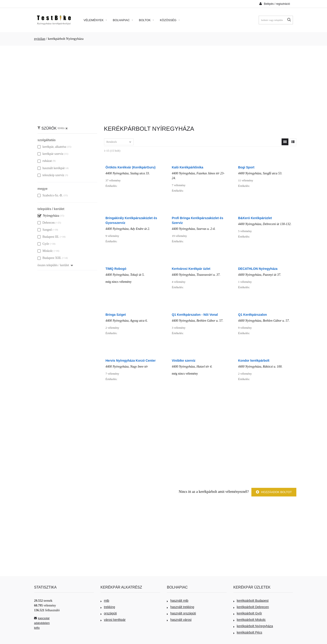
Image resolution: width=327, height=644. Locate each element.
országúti (109, 613)
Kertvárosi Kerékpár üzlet (191, 269)
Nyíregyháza (48, 216)
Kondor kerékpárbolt (254, 361)
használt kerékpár (51, 168)
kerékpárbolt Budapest (251, 601)
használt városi (179, 620)
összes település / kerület (55, 265)
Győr (43, 244)
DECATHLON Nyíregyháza (258, 269)
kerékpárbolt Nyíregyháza (253, 626)
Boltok (146, 20)
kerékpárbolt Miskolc (250, 620)
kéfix (37, 628)
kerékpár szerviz (50, 154)
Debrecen (46, 223)
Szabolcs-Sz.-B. (50, 195)
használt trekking (181, 607)
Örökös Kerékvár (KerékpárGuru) (131, 167)
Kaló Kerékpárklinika (188, 167)
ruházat (45, 161)
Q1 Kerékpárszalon (253, 315)
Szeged (45, 230)
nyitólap (40, 39)
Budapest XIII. (49, 258)
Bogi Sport (246, 167)
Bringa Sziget (116, 315)
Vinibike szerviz (184, 361)
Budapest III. (48, 237)
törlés (63, 128)
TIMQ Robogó (116, 269)
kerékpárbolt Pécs (248, 632)
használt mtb (178, 601)
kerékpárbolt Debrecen (251, 607)
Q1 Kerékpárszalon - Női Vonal (195, 315)
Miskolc (45, 251)
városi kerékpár (113, 620)
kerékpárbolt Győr (248, 613)
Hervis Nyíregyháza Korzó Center (131, 361)
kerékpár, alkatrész (52, 147)
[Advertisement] (163, 83)
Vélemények (95, 20)
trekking (108, 607)
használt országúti (181, 613)
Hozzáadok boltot (274, 492)
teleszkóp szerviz (51, 175)
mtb (105, 601)
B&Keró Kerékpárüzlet (255, 218)
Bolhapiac (123, 20)
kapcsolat (42, 618)
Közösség (170, 20)
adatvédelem (42, 623)
